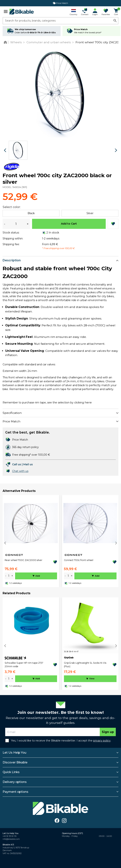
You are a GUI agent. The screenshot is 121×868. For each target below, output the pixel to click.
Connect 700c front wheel (79, 560)
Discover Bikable (15, 762)
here (88, 402)
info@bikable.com (11, 839)
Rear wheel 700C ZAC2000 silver (23, 560)
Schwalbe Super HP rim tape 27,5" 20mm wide (24, 665)
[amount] (9, 576)
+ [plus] (12, 576)
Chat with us (20, 471)
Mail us (28, 464)
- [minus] (6, 576)
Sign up (108, 732)
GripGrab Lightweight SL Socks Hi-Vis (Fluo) (85, 665)
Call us (17, 464)
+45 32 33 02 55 (10, 836)
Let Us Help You (14, 753)
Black (31, 213)
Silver (90, 213)
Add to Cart (69, 224)
